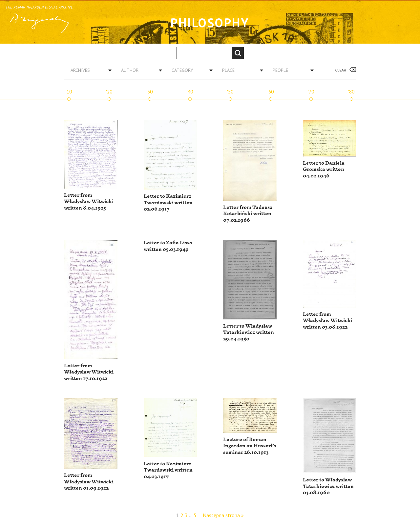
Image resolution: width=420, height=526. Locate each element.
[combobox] (89, 70)
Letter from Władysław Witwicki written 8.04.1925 (89, 202)
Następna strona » (223, 515)
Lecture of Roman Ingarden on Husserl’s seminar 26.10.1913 (250, 446)
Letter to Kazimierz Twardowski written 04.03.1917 (168, 470)
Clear (341, 70)
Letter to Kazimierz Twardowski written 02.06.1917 (168, 203)
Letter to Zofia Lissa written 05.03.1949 (168, 246)
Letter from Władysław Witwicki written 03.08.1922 (328, 321)
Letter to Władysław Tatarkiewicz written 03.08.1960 (328, 486)
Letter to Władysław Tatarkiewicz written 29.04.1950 (249, 333)
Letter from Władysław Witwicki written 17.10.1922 (89, 372)
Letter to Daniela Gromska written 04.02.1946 (324, 170)
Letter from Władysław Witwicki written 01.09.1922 (89, 482)
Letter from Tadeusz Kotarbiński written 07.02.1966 (248, 214)
